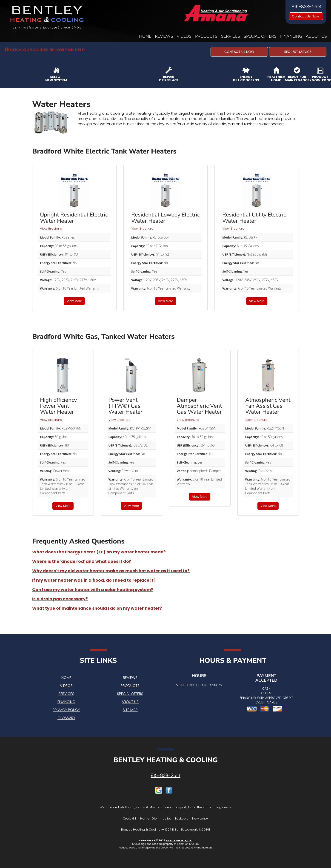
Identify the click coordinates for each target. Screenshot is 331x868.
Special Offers (260, 36)
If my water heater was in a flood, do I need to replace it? (94, 580)
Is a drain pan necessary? (60, 599)
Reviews (164, 36)
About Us (316, 36)
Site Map (130, 710)
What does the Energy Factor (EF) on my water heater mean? (99, 552)
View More (74, 301)
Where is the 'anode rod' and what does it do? (82, 561)
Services (231, 36)
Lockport (181, 818)
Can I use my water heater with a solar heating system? (93, 590)
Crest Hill (129, 818)
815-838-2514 (166, 775)
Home (145, 36)
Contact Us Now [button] (306, 16)
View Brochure (51, 229)
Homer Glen (149, 818)
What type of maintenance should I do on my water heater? (97, 608)
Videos (184, 36)
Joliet (167, 818)
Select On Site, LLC (179, 840)
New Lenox (200, 818)
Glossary (66, 718)
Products (206, 36)
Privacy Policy (66, 710)
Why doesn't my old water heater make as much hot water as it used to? (111, 571)
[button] (239, 52)
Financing (291, 36)
